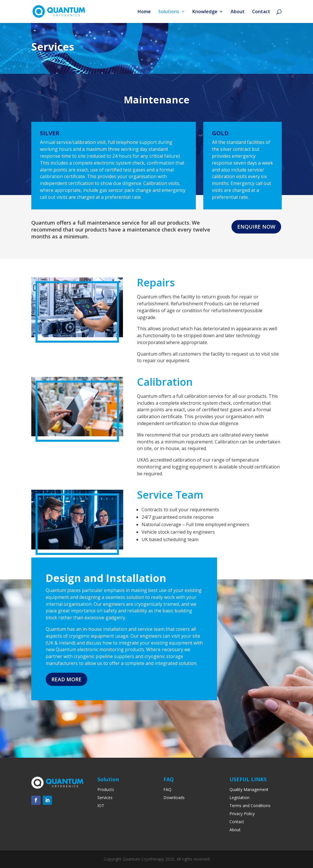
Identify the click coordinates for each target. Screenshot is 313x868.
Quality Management (249, 789)
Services (105, 797)
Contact (261, 12)
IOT (101, 806)
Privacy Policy (242, 814)
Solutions (169, 12)
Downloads (174, 797)
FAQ (167, 789)
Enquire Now (256, 227)
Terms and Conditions (250, 806)
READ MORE (66, 679)
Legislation (239, 797)
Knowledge (205, 12)
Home (144, 12)
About (238, 12)
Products (106, 789)
